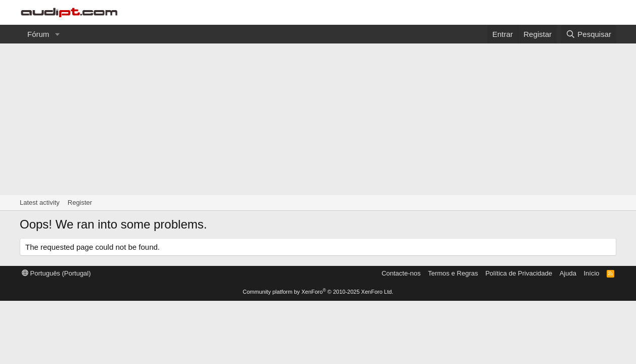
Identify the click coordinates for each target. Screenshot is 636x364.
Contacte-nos (401, 273)
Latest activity (40, 202)
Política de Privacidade (519, 273)
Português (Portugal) (56, 273)
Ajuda (568, 273)
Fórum (38, 34)
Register (80, 202)
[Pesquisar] (588, 34)
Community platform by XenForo (318, 292)
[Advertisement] (318, 119)
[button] (57, 34)
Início (591, 273)
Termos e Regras (453, 273)
